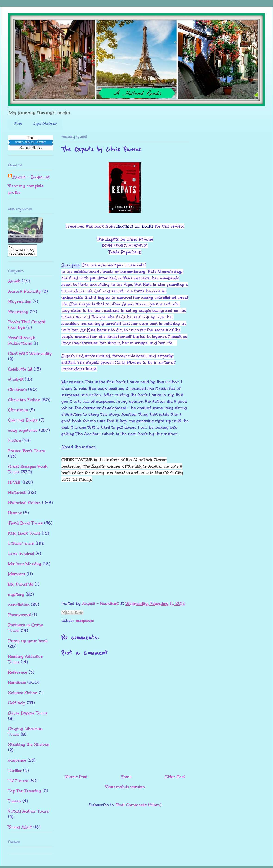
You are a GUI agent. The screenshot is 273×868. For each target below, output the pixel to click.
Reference (18, 674)
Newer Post (76, 777)
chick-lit (16, 381)
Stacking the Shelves (29, 747)
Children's (17, 392)
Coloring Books (23, 422)
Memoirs (17, 576)
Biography (18, 314)
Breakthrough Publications (22, 342)
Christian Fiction (24, 402)
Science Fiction (23, 695)
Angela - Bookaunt (31, 177)
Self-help (17, 705)
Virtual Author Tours (28, 813)
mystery (16, 596)
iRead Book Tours (25, 525)
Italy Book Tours (24, 535)
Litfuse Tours (21, 545)
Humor (15, 515)
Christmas (18, 412)
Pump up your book (28, 643)
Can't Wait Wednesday (30, 355)
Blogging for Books (135, 226)
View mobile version (125, 787)
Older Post (175, 777)
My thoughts (21, 586)
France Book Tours (27, 453)
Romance (17, 684)
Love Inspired (21, 556)
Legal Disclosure (45, 124)
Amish (14, 283)
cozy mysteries (23, 432)
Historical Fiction (24, 505)
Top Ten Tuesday (25, 793)
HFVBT (15, 484)
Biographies (20, 304)
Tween (15, 803)
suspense (85, 621)
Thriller (15, 773)
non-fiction (19, 607)
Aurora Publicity (25, 293)
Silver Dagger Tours (28, 715)
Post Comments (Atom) (139, 805)
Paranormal (20, 617)
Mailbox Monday (25, 566)
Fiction (15, 443)
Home (18, 124)
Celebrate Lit (20, 371)
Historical (17, 494)
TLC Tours (18, 783)
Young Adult (20, 829)
